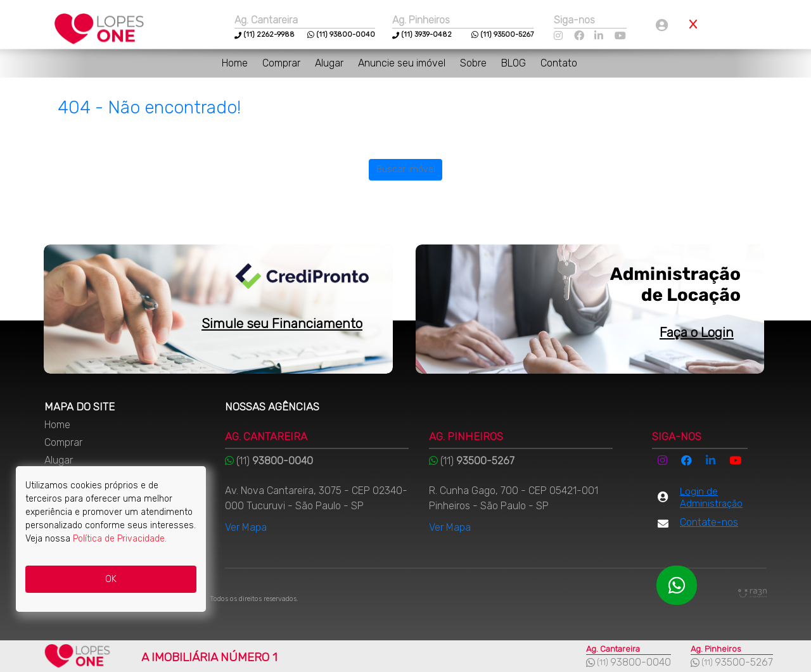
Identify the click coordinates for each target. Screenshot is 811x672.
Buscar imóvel (406, 169)
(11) (249, 35)
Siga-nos (574, 20)
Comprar (283, 63)
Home (236, 63)
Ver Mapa (246, 527)
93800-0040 (641, 662)
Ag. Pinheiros (421, 20)
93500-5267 (744, 662)
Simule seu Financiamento (282, 323)
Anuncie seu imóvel (403, 63)
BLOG (515, 63)
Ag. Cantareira (266, 20)
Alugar (330, 63)
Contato (559, 63)
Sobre (475, 63)
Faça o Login (697, 332)
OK (111, 579)
